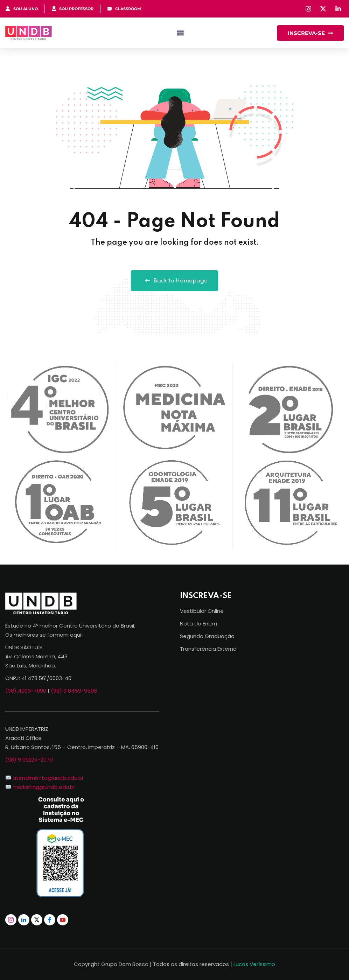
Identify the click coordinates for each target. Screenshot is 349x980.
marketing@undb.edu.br (44, 787)
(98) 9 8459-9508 (74, 691)
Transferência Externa (208, 649)
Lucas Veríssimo (254, 964)
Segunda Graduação (207, 636)
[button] (180, 33)
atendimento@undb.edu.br (48, 778)
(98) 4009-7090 (26, 691)
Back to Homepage (174, 281)
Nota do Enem (198, 624)
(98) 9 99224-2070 (29, 760)
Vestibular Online (202, 611)
